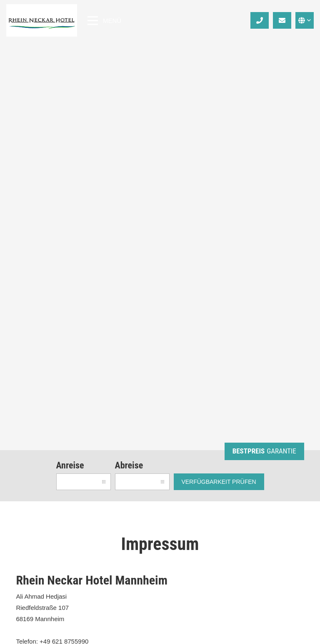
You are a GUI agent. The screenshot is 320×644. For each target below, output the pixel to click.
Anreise (70, 465)
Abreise (129, 465)
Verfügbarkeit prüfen (219, 482)
